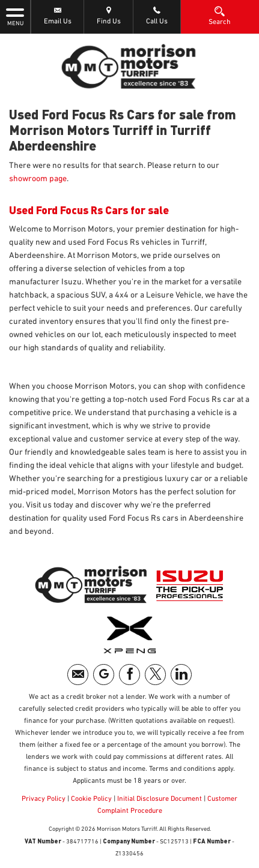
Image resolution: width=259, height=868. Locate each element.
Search (220, 16)
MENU (15, 16)
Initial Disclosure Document (160, 799)
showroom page (38, 179)
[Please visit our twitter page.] (155, 675)
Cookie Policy (91, 799)
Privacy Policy (44, 799)
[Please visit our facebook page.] (129, 675)
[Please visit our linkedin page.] (181, 675)
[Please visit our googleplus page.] (104, 675)
